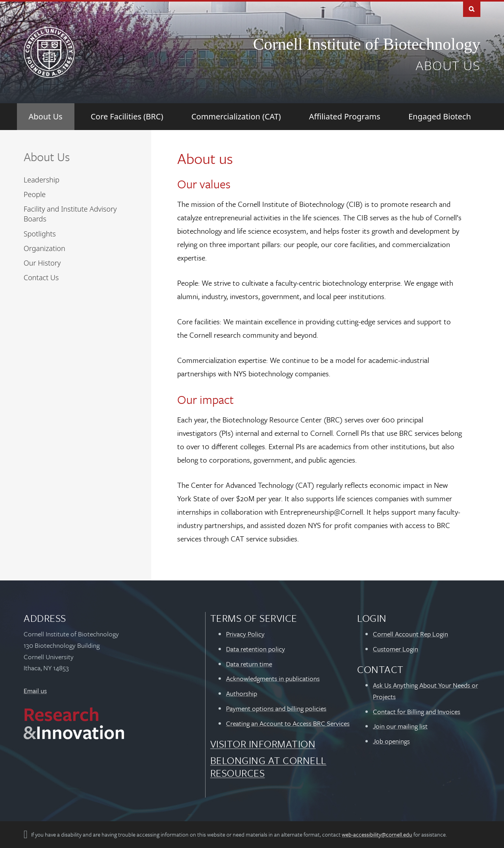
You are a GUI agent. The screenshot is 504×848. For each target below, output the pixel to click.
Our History (42, 263)
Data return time (249, 664)
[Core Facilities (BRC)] (127, 117)
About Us (47, 157)
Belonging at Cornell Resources (268, 767)
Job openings (391, 741)
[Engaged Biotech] (440, 117)
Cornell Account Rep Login (410, 634)
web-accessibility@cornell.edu (377, 834)
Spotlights (40, 234)
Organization (44, 248)
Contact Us (41, 277)
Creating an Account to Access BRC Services (288, 723)
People (35, 194)
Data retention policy (256, 649)
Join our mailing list (400, 726)
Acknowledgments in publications (273, 678)
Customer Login (396, 649)
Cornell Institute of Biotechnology (367, 44)
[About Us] (46, 117)
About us (448, 65)
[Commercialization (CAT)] (236, 117)
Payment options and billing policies (276, 708)
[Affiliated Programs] (345, 117)
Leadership (42, 180)
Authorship (242, 693)
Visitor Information (263, 744)
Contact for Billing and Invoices (417, 711)
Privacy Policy (245, 634)
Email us (35, 691)
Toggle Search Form (472, 8)
